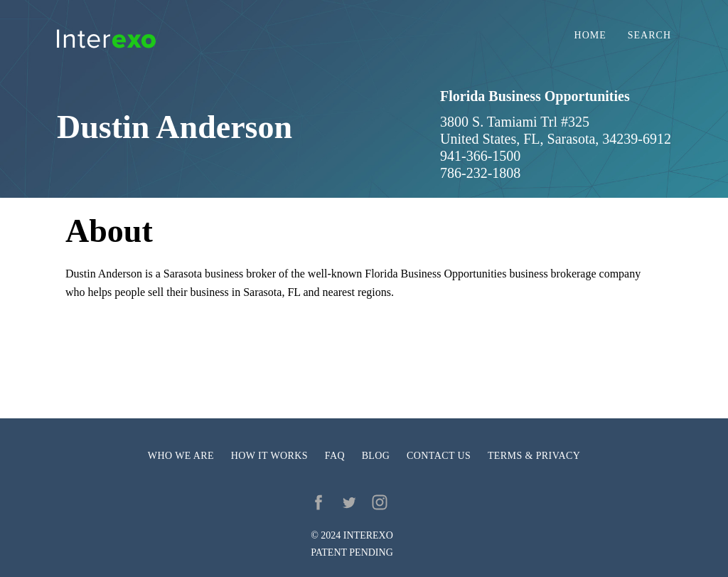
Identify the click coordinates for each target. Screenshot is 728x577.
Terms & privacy (534, 456)
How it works (269, 456)
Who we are (181, 456)
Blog (376, 456)
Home (590, 36)
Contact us (439, 456)
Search (649, 36)
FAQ (335, 456)
